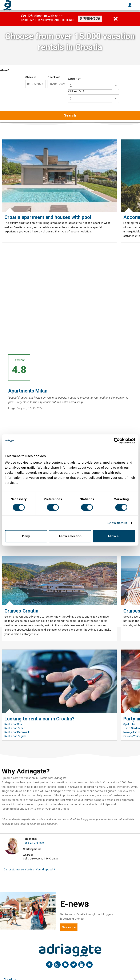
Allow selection (70, 536)
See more (69, 927)
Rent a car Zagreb (15, 736)
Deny (26, 536)
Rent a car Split (14, 724)
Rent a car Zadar (14, 728)
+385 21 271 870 (33, 843)
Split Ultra (129, 724)
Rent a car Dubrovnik (17, 732)
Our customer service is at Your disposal (29, 869)
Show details (117, 523)
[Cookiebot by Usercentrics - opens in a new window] (117, 441)
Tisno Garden (132, 728)
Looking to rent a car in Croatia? (39, 719)
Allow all (114, 536)
